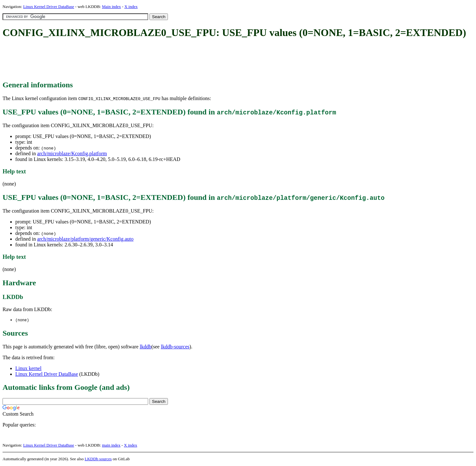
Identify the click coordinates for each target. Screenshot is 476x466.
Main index (112, 7)
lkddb (146, 347)
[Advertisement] (119, 60)
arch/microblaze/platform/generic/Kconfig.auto (85, 239)
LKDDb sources (98, 459)
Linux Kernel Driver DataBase (49, 7)
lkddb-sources (175, 347)
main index (111, 445)
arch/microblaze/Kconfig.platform (72, 153)
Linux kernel (28, 369)
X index (131, 7)
